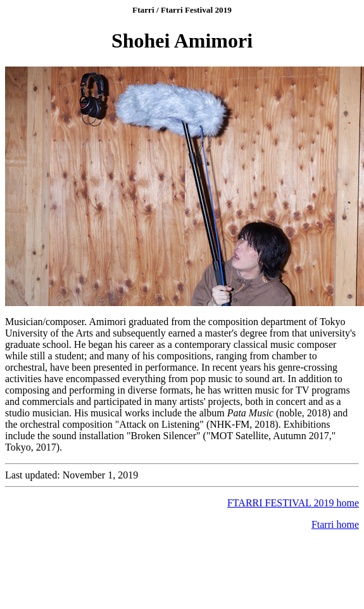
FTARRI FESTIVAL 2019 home (293, 503)
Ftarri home (335, 524)
